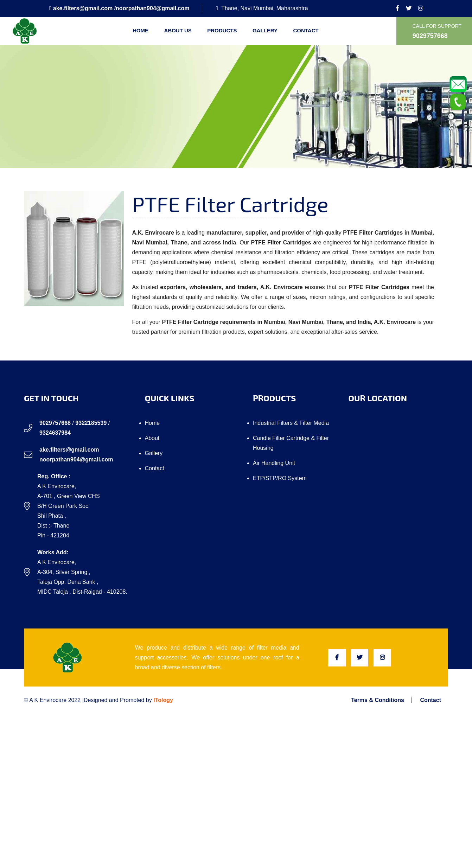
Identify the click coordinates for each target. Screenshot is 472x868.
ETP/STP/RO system (280, 478)
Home (141, 30)
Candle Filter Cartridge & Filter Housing (291, 443)
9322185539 (91, 423)
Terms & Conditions (378, 700)
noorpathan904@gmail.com (152, 8)
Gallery (265, 30)
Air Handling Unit (274, 463)
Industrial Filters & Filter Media (291, 423)
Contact (306, 30)
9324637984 (55, 433)
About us (178, 30)
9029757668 (55, 423)
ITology (163, 700)
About (152, 438)
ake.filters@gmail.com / (82, 8)
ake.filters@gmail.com (69, 450)
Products (222, 30)
